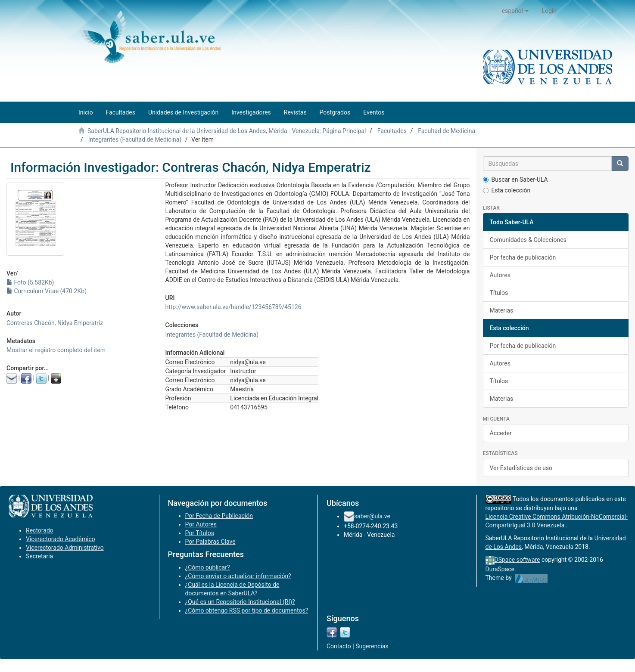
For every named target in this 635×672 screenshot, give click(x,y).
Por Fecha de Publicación (219, 516)
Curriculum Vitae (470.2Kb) (47, 291)
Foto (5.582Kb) (30, 282)
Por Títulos (200, 533)
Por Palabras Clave (210, 542)
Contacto (339, 646)
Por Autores (201, 524)
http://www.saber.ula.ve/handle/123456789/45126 (233, 307)
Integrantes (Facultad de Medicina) (135, 139)
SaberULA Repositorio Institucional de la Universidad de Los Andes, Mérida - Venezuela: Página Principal (227, 131)
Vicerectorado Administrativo (65, 548)
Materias (502, 310)
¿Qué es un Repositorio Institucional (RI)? (240, 602)
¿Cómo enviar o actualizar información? (238, 576)
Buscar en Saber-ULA (515, 180)
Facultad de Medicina (447, 131)
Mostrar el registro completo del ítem (56, 350)
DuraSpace (500, 569)
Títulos (499, 293)
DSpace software (517, 560)
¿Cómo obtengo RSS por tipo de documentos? (247, 610)
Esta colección (507, 190)
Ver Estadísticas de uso (521, 468)
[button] (515, 11)
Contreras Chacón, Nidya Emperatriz (55, 323)
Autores (500, 275)
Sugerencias (372, 646)
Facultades (392, 131)
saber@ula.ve (372, 516)
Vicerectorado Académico (61, 539)
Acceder (501, 433)
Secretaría (39, 556)
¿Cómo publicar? (208, 567)
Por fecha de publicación (523, 257)
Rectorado (40, 530)
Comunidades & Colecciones (528, 240)
